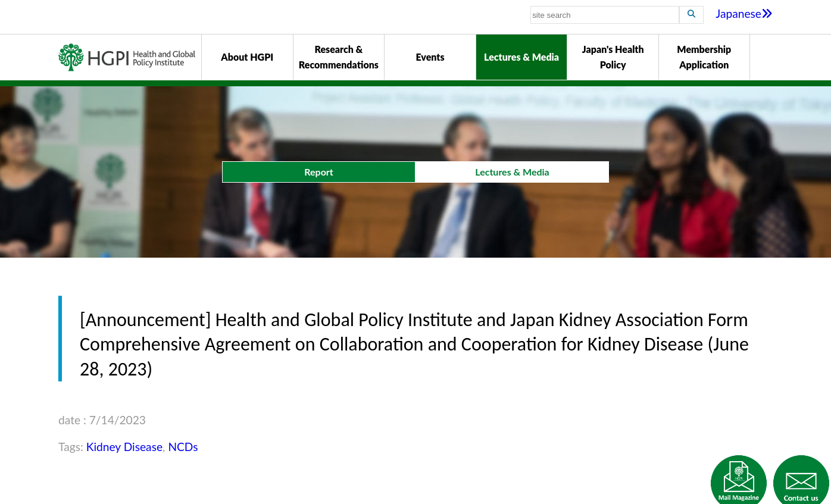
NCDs (183, 447)
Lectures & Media (521, 57)
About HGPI (247, 57)
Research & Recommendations (339, 57)
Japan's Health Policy (613, 57)
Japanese (744, 13)
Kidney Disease (124, 447)
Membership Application (704, 57)
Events (430, 57)
